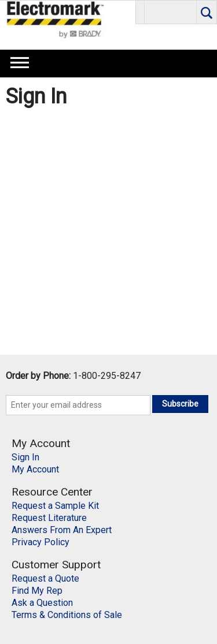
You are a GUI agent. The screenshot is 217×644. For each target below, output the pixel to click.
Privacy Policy (41, 542)
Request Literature (49, 518)
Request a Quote (45, 578)
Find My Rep (37, 591)
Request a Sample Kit (55, 506)
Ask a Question (42, 603)
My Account (35, 469)
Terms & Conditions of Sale (67, 615)
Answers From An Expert (62, 530)
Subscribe (180, 404)
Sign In (25, 457)
